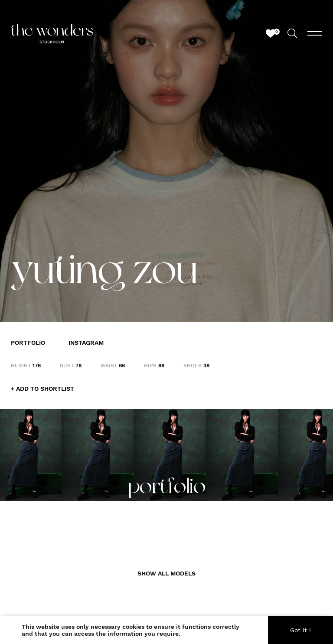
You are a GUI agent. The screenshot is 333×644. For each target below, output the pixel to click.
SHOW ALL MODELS (166, 573)
